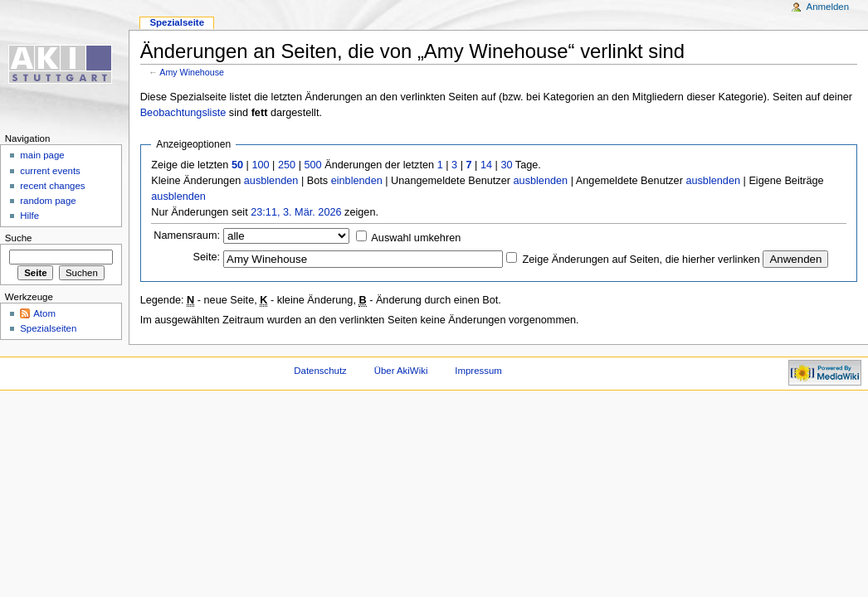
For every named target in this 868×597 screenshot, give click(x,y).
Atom (44, 313)
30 (506, 165)
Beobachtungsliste (183, 113)
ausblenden (271, 181)
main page (42, 155)
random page (48, 201)
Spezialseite (177, 22)
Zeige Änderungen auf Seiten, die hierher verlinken (641, 260)
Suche (19, 238)
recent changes (52, 186)
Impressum (478, 371)
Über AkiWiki (401, 371)
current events (50, 171)
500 (312, 165)
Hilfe (29, 216)
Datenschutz (320, 371)
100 (260, 165)
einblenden (357, 181)
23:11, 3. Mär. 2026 (296, 212)
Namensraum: (187, 235)
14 (486, 165)
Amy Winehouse (192, 72)
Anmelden (828, 7)
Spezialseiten (48, 328)
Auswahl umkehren (416, 238)
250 (287, 165)
